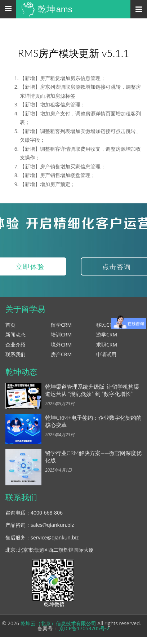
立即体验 (30, 266)
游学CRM (107, 334)
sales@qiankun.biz (52, 525)
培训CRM (61, 334)
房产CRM (61, 354)
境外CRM (61, 345)
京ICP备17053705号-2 (84, 628)
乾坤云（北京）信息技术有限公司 (58, 623)
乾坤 (55, 9)
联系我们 (15, 354)
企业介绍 (15, 345)
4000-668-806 (47, 513)
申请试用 (106, 354)
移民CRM (107, 325)
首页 (10, 325)
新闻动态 (15, 334)
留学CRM (61, 325)
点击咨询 (117, 266)
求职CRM (107, 345)
